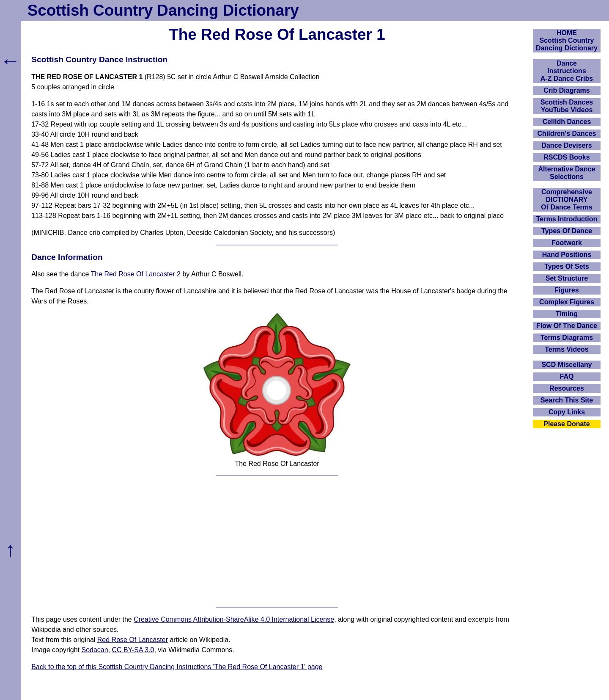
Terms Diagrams (567, 338)
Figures (567, 290)
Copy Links (567, 412)
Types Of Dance (567, 231)
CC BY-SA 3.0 (133, 650)
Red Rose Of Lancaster (133, 640)
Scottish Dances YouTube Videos (567, 106)
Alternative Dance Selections (566, 173)
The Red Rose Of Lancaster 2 (136, 274)
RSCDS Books (566, 157)
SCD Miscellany (566, 365)
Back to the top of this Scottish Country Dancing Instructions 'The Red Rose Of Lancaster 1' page (177, 667)
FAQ (567, 376)
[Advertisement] (277, 542)
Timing (567, 314)
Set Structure (567, 278)
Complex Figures (567, 302)
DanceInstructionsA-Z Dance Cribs (567, 71)
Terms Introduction (567, 219)
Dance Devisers (566, 145)
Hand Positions (567, 255)
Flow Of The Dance (567, 326)
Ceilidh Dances (567, 122)
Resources (567, 388)
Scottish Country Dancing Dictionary (163, 10)
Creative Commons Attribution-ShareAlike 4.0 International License (234, 619)
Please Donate (566, 424)
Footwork (567, 243)
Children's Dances (567, 134)
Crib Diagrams (566, 90)
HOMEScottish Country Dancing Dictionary (567, 40)
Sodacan (95, 650)
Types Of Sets (567, 266)
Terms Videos (566, 349)
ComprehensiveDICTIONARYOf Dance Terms (567, 200)
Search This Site (567, 400)
